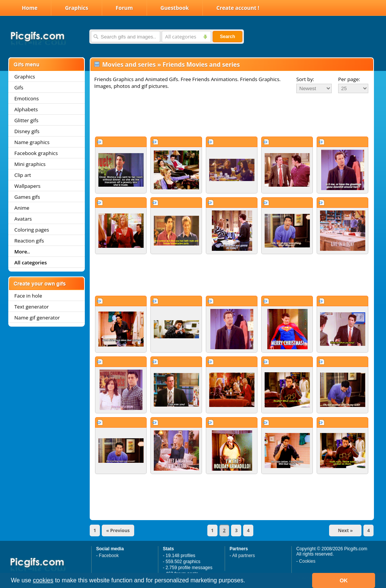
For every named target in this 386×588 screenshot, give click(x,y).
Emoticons (27, 98)
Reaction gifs (29, 241)
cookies (43, 580)
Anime (22, 208)
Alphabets (26, 109)
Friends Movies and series (201, 64)
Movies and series (129, 64)
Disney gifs (27, 131)
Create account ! (238, 8)
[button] (248, 581)
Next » (345, 530)
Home (30, 8)
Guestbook (175, 8)
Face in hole (28, 296)
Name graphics (32, 142)
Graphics (76, 8)
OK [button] (344, 580)
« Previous (118, 530)
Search (227, 37)
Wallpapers (27, 186)
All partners (244, 556)
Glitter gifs (26, 120)
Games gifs (27, 197)
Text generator (31, 307)
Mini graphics (30, 164)
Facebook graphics (36, 153)
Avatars (23, 219)
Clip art (23, 175)
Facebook (109, 556)
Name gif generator (37, 318)
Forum (124, 8)
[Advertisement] (232, 115)
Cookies (307, 561)
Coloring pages (32, 230)
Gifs (19, 88)
